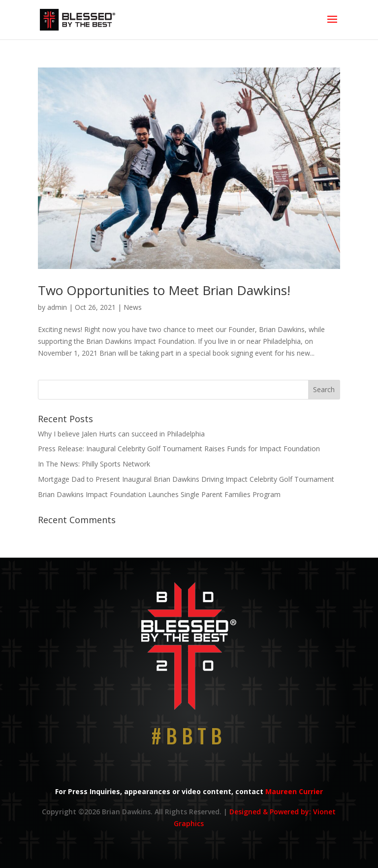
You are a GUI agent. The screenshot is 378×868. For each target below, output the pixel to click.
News (133, 307)
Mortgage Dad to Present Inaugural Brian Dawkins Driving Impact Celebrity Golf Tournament (186, 479)
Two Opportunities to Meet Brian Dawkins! (164, 290)
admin (57, 307)
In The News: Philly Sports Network (94, 464)
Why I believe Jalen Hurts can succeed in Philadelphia (121, 434)
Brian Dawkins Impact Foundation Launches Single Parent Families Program (159, 494)
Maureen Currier (294, 791)
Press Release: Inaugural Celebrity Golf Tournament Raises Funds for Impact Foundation (179, 449)
